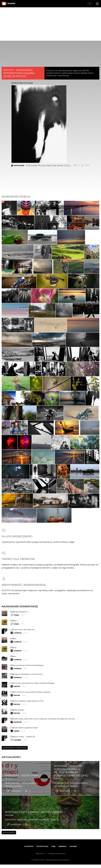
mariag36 (17, 791)
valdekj (16, 782)
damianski (18, 773)
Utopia (16, 666)
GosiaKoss (18, 684)
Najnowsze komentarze (20, 657)
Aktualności (11, 808)
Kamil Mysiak (19, 165)
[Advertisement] (50, 24)
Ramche (17, 737)
